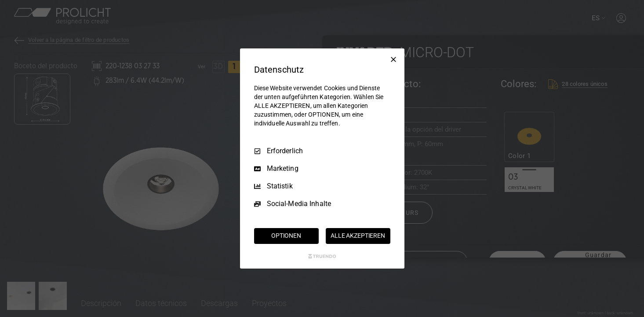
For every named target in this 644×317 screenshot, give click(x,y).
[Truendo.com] (322, 256)
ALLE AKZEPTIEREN (358, 236)
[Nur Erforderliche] (393, 59)
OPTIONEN (286, 236)
